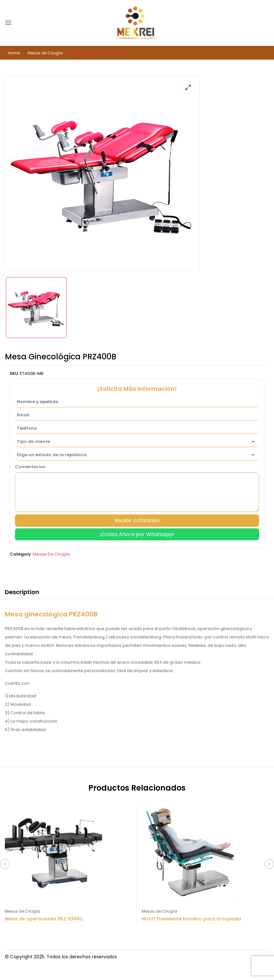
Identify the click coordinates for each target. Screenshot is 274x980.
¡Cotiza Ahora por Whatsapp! (137, 534)
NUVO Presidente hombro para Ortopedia (191, 919)
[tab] (22, 593)
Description (22, 592)
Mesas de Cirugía (45, 53)
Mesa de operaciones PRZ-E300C (44, 919)
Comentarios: (30, 467)
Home (14, 53)
